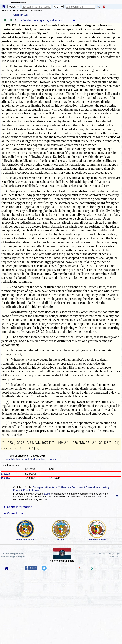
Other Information (20, 507)
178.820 (5, 474)
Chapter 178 (21, 15)
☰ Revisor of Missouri (15, 3)
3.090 (47, 494)
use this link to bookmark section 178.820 (31, 460)
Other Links (15, 514)
